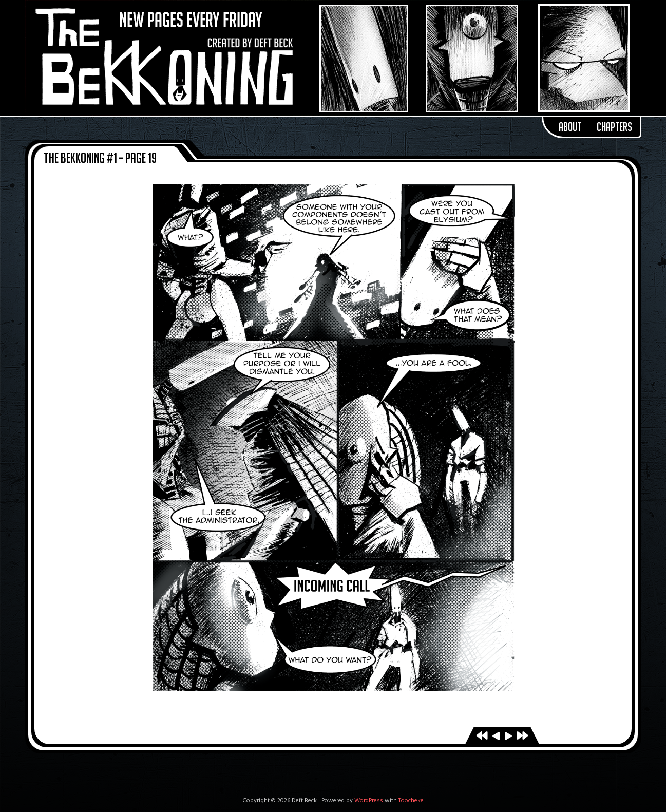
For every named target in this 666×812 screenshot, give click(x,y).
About (570, 127)
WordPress (369, 801)
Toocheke (411, 801)
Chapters (614, 127)
